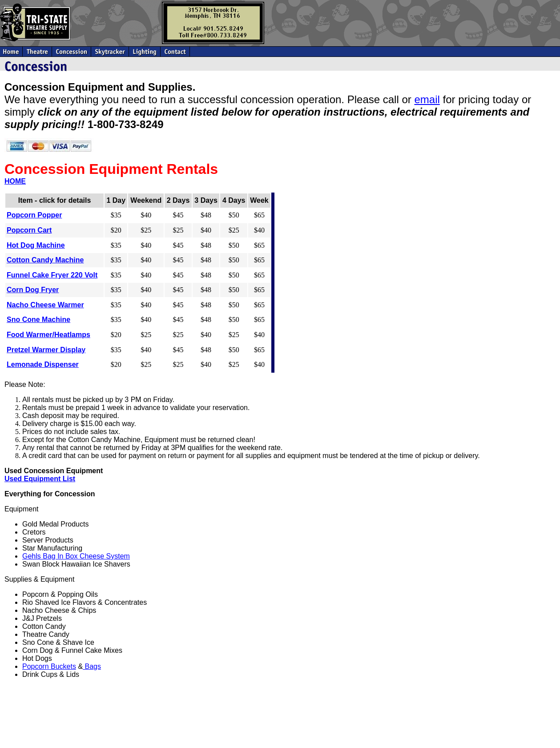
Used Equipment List (40, 479)
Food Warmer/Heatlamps (48, 335)
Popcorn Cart (29, 230)
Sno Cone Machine (38, 320)
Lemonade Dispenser (43, 364)
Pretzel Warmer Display (46, 350)
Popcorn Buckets (49, 666)
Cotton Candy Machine (45, 260)
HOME (15, 181)
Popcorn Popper (34, 215)
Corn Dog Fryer (33, 290)
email (427, 99)
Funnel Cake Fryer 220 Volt (52, 275)
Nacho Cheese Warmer (45, 305)
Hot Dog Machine (36, 245)
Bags (92, 666)
